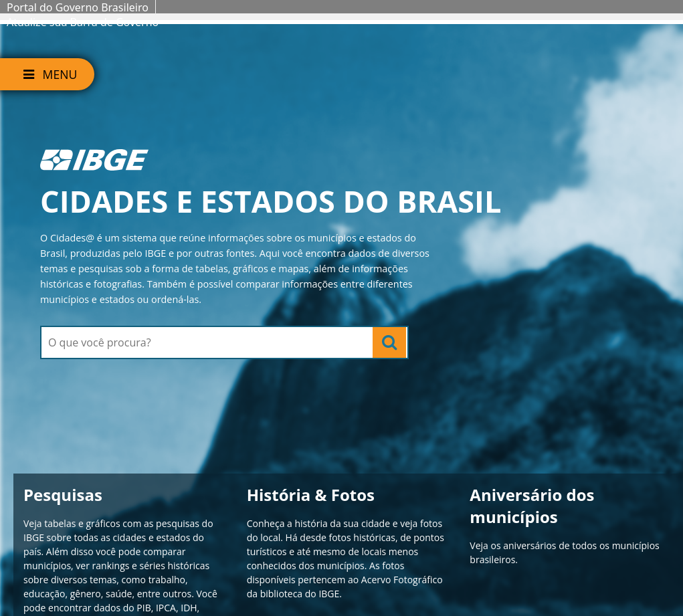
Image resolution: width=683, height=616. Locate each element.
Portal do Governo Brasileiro (78, 7)
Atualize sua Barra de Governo (83, 22)
